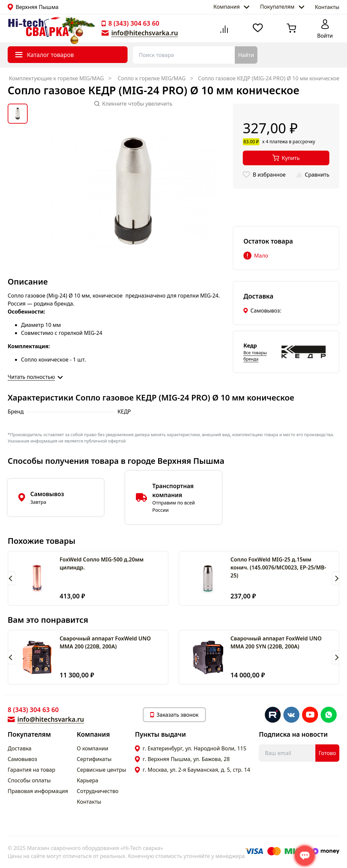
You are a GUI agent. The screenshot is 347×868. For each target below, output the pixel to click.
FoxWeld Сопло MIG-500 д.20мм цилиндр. (102, 563)
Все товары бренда (255, 356)
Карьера (88, 780)
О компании (93, 748)
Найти (246, 55)
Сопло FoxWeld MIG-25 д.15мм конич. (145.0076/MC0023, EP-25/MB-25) (278, 567)
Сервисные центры (102, 770)
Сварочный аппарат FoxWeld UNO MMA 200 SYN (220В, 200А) (276, 642)
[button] (11, 578)
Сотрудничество (98, 791)
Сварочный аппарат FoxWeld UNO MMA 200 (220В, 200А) (105, 642)
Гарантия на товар (31, 770)
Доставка (20, 748)
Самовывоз (22, 759)
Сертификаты (94, 759)
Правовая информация (38, 791)
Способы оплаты (29, 780)
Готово (327, 753)
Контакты (327, 7)
